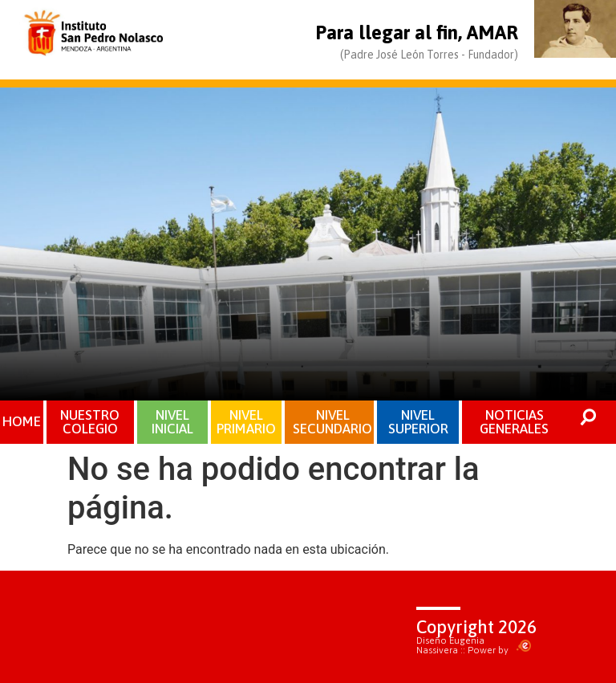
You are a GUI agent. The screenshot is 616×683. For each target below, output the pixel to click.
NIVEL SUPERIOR (418, 422)
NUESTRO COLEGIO (90, 422)
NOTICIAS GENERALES (514, 422)
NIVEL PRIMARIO (246, 422)
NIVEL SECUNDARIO (332, 422)
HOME (22, 421)
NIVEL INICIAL (172, 422)
